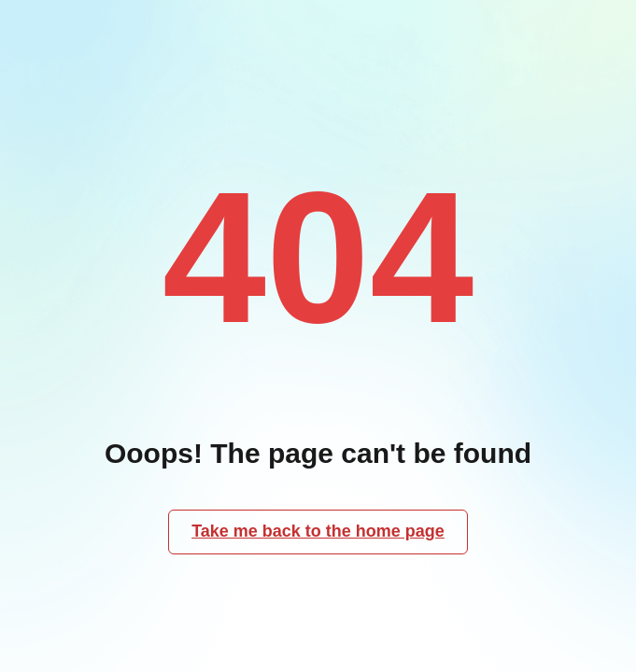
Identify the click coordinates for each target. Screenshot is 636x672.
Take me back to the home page (318, 531)
